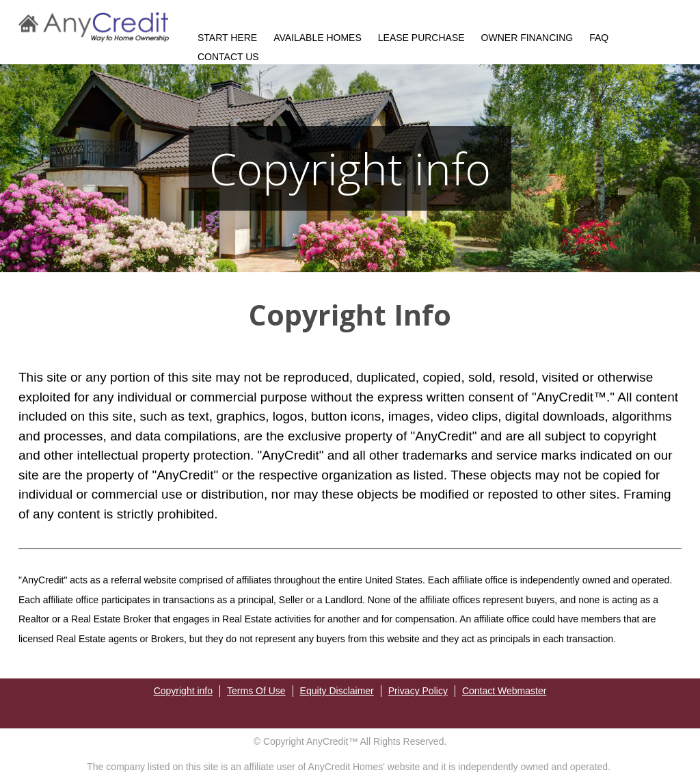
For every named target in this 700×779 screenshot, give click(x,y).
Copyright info (183, 691)
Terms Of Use (256, 691)
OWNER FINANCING (527, 38)
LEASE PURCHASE (421, 38)
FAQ (599, 38)
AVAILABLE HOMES (318, 38)
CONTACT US (228, 57)
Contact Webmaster (504, 691)
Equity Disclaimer (337, 691)
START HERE (227, 38)
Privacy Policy (418, 691)
